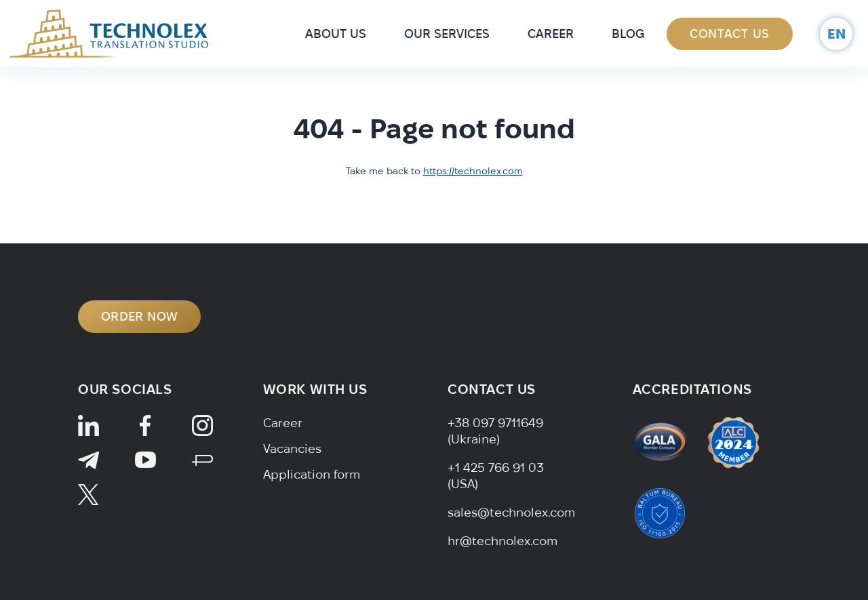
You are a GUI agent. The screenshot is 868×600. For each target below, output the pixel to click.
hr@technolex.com (502, 541)
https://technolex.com (473, 171)
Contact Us (730, 34)
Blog (628, 34)
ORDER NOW (139, 316)
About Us (336, 34)
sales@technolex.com (511, 512)
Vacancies (292, 448)
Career (551, 34)
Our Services (447, 34)
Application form (312, 474)
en (836, 34)
